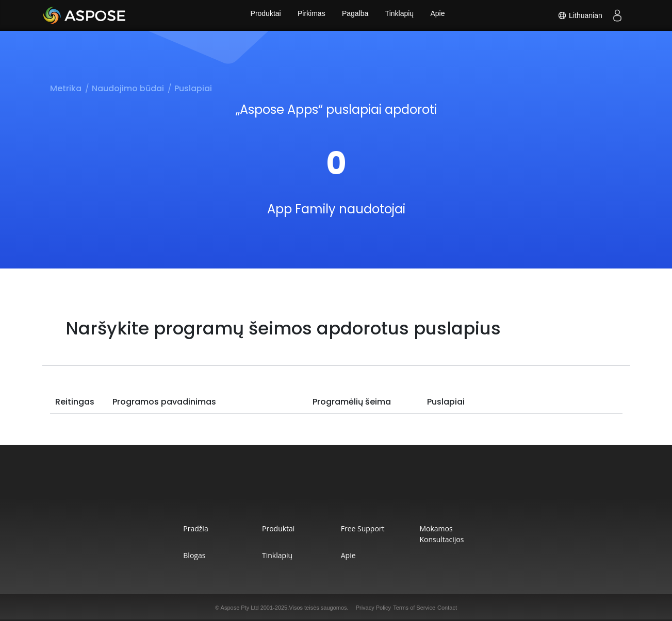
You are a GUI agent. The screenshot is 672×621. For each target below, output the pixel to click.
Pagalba (355, 15)
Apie (440, 15)
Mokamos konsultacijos (455, 534)
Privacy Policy (373, 608)
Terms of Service (414, 608)
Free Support (365, 528)
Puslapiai (193, 88)
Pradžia (178, 528)
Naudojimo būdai (128, 88)
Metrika (66, 88)
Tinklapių (401, 15)
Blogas (177, 555)
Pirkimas (310, 15)
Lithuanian (579, 15)
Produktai (263, 15)
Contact (447, 608)
